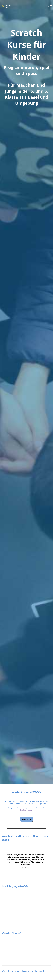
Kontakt (27, 819)
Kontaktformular (26, 810)
